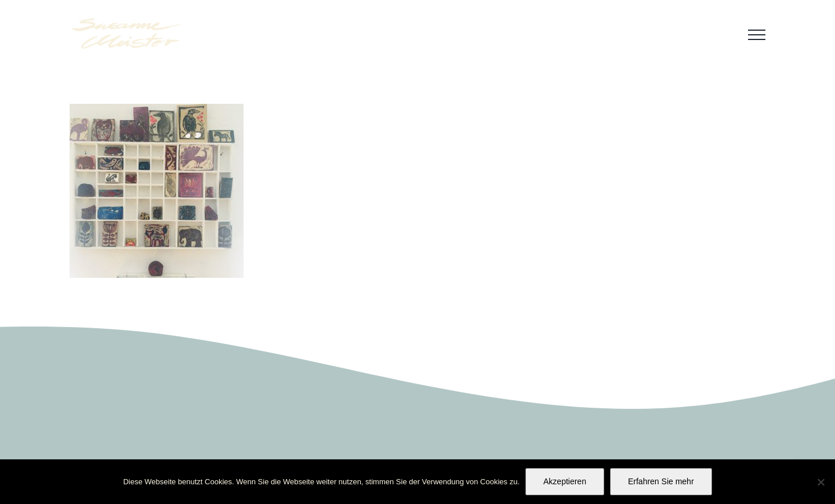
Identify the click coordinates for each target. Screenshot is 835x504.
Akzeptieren (565, 481)
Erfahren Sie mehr (661, 481)
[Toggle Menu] (757, 35)
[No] (821, 482)
